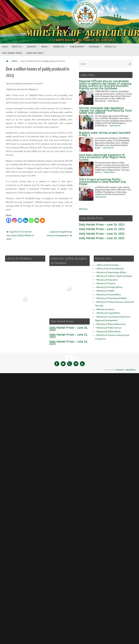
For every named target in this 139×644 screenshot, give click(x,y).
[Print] (42, 220)
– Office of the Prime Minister (110, 269)
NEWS (14, 61)
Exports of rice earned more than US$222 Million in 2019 (20, 236)
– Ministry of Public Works (108, 332)
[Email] (37, 220)
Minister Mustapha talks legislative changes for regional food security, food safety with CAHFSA (105, 111)
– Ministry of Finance (105, 284)
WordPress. (131, 370)
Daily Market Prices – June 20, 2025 (102, 238)
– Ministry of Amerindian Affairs (111, 273)
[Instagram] (14, 220)
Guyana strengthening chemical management (59, 234)
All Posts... (84, 209)
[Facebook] (9, 220)
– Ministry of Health (105, 291)
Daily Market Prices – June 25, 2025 (102, 229)
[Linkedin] (26, 220)
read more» (113, 101)
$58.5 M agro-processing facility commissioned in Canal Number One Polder (102, 182)
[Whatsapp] (31, 220)
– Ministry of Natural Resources (111, 324)
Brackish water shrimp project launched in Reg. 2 (105, 134)
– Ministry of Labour (105, 309)
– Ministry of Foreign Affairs (109, 287)
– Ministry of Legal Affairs (108, 313)
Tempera (120, 370)
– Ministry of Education (107, 280)
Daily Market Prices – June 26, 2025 (102, 225)
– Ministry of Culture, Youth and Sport (114, 276)
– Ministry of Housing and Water (111, 298)
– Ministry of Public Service (108, 328)
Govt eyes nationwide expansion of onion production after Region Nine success (102, 157)
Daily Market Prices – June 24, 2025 (102, 234)
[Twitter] (20, 220)
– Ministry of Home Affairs (108, 295)
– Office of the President (107, 265)
